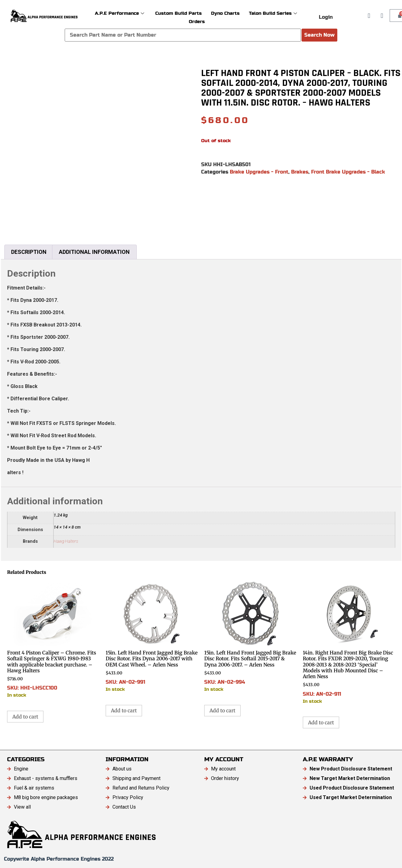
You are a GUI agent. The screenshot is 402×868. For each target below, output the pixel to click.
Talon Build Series (273, 13)
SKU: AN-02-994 (250, 636)
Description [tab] (29, 252)
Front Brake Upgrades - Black (348, 172)
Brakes (300, 172)
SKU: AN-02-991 (152, 636)
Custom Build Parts (179, 13)
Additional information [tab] (94, 252)
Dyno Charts (225, 13)
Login (326, 17)
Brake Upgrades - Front (259, 172)
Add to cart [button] (25, 717)
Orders (197, 21)
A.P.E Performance (120, 13)
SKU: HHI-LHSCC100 (53, 639)
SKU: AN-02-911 (349, 642)
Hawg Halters (66, 541)
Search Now (319, 35)
